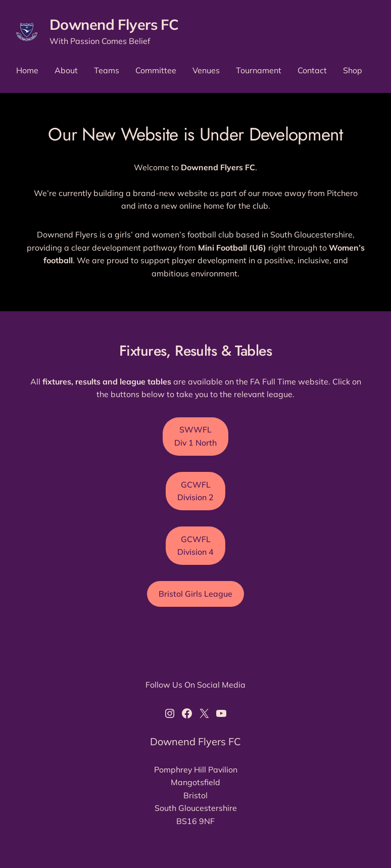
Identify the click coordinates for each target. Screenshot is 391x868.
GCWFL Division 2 (196, 491)
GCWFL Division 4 (196, 545)
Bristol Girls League (196, 594)
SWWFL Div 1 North (196, 436)
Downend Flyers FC (114, 24)
